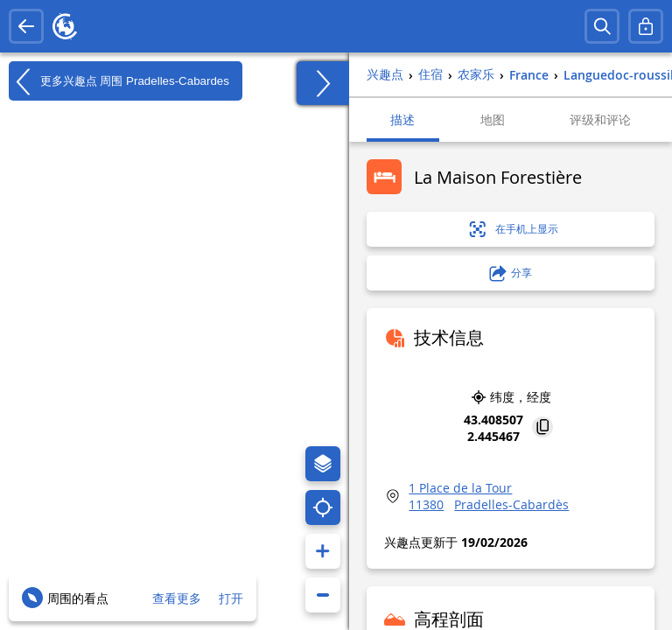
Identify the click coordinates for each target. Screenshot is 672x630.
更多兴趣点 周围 (119, 81)
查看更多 (177, 598)
